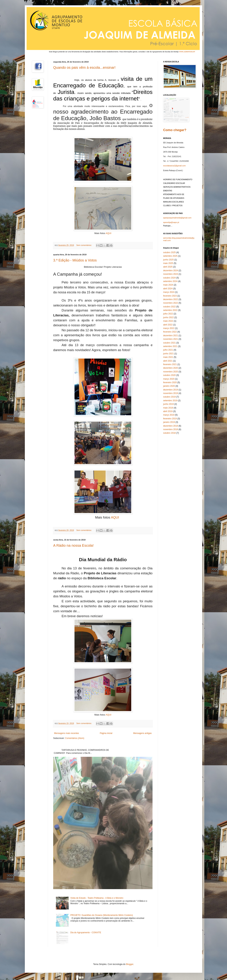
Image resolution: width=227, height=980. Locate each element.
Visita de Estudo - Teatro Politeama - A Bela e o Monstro (97, 898)
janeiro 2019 (169, 422)
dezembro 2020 (171, 368)
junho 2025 (168, 260)
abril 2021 (168, 361)
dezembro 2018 (171, 426)
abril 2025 (168, 267)
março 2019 (169, 415)
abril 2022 (168, 325)
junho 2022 (168, 317)
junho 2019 (168, 404)
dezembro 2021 (171, 336)
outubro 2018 (169, 433)
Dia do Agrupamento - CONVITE (86, 933)
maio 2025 (168, 263)
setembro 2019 (170, 401)
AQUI (108, 233)
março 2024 (169, 292)
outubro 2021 (169, 343)
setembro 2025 (170, 256)
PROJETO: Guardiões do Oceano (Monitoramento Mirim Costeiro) (102, 915)
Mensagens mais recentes (67, 733)
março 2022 (169, 328)
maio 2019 (168, 408)
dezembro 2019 (171, 390)
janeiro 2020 (169, 386)
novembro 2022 (171, 303)
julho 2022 (168, 314)
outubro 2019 (169, 397)
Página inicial (106, 733)
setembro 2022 (170, 310)
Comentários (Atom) (75, 738)
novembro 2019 (171, 393)
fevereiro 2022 (170, 332)
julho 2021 (168, 350)
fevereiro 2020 (170, 382)
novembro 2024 (171, 274)
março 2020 (169, 379)
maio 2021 (168, 357)
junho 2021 (168, 354)
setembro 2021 (170, 346)
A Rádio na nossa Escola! (73, 545)
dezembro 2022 (171, 299)
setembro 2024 (170, 281)
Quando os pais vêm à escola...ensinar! (84, 67)
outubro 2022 (169, 307)
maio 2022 (168, 321)
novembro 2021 (171, 339)
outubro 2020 (169, 375)
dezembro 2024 (171, 271)
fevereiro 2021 (170, 364)
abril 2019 (168, 411)
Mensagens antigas (142, 733)
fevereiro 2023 (170, 296)
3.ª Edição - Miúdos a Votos (75, 260)
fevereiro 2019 (170, 419)
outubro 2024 (169, 278)
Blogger (130, 964)
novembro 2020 (171, 372)
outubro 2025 (169, 252)
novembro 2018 (171, 429)
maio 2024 (168, 285)
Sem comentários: (84, 245)
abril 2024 (168, 289)
